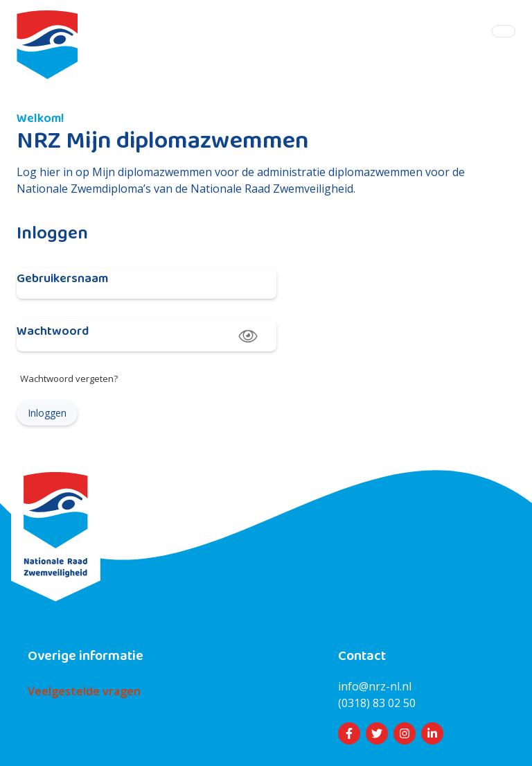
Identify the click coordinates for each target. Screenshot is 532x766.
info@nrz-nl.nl (375, 686)
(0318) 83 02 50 (377, 703)
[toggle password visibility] (248, 336)
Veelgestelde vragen (84, 691)
